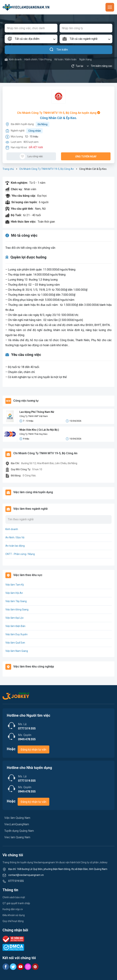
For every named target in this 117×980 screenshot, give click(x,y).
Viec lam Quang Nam (17, 837)
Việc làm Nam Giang (17, 651)
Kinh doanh (13, 60)
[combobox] (31, 39)
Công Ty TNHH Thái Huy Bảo (33, 434)
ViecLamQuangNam (17, 824)
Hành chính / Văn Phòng (38, 59)
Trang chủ (8, 169)
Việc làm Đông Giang (17, 610)
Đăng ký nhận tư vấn (33, 750)
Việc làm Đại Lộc (14, 618)
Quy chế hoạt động (13, 921)
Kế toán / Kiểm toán (66, 59)
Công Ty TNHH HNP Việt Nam (34, 416)
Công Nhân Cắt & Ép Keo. (58, 118)
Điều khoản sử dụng (14, 915)
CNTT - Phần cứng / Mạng (20, 554)
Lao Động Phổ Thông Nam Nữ (37, 412)
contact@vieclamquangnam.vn (26, 875)
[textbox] (31, 39)
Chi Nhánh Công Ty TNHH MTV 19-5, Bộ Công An (47, 169)
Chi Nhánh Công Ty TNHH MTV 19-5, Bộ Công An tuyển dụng (59, 113)
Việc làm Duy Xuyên (16, 634)
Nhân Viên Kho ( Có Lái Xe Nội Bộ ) (39, 430)
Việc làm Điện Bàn (15, 626)
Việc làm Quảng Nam (17, 818)
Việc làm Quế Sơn (15, 643)
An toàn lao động (15, 546)
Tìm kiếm (59, 50)
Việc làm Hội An (14, 593)
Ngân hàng (85, 59)
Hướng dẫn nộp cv (13, 909)
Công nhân (35, 131)
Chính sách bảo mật (14, 897)
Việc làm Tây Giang (16, 601)
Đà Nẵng (43, 124)
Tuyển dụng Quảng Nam (19, 831)
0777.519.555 (16, 881)
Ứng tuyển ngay (86, 157)
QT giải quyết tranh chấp (16, 903)
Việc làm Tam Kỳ (15, 585)
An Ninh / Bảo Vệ (15, 537)
